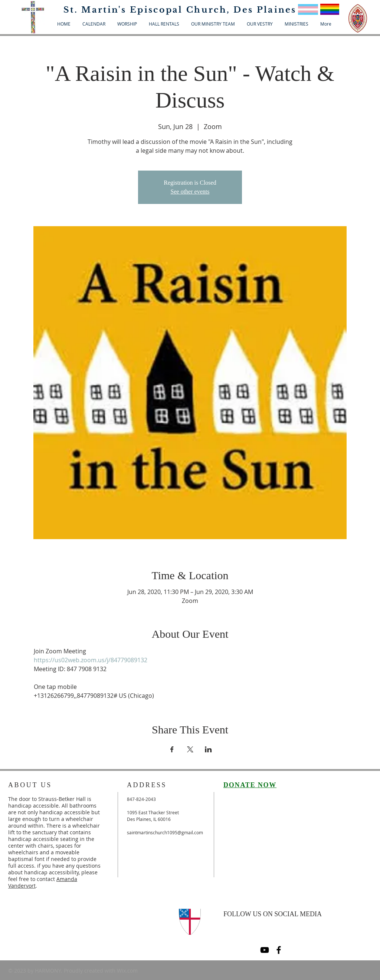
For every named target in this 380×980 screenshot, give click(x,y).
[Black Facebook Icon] (279, 950)
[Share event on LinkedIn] (208, 749)
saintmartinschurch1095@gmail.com (165, 832)
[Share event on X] (190, 749)
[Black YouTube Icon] (265, 950)
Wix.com (127, 971)
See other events (190, 192)
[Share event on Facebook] (172, 749)
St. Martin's (97, 10)
